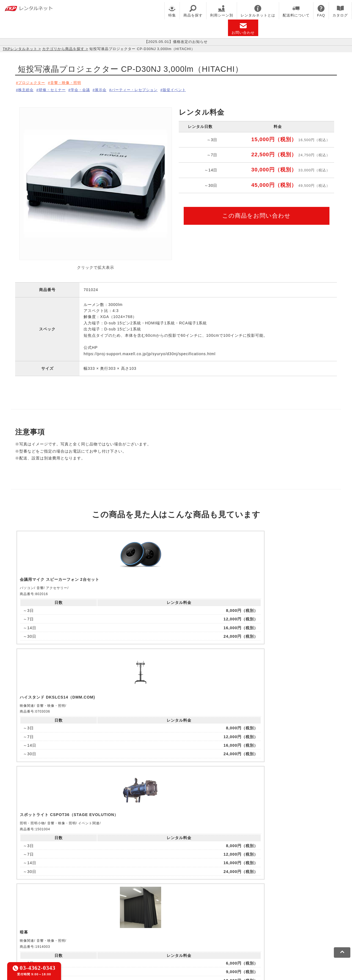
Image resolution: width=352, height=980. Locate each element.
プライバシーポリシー (70, 937)
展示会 (110, 89)
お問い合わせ (243, 28)
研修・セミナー (56, 89)
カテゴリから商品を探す (63, 49)
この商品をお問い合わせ (256, 214)
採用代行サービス (215, 919)
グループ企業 (193, 937)
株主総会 (27, 89)
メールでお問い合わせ (176, 844)
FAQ (321, 11)
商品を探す (193, 11)
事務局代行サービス (176, 919)
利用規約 (37, 937)
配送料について (296, 11)
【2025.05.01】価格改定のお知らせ (176, 42)
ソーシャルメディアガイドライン (126, 937)
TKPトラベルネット (254, 919)
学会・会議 (87, 89)
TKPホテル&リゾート (163, 912)
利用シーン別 (222, 11)
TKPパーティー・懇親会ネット (99, 919)
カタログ (340, 11)
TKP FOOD (143, 919)
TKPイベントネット (283, 912)
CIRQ (75, 912)
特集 (172, 11)
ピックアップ (111, 660)
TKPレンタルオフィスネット (112, 912)
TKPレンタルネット (20, 49)
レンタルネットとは (258, 11)
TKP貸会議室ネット (47, 912)
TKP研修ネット (201, 912)
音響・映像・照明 (70, 83)
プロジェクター (33, 83)
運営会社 (169, 937)
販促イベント (191, 89)
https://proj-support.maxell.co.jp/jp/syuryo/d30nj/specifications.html (150, 352)
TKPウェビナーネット (240, 912)
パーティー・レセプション (148, 89)
